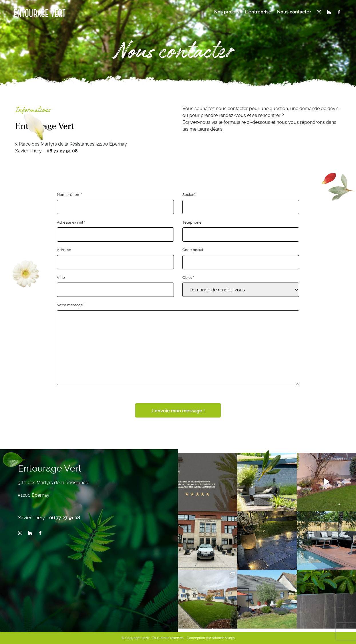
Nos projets (227, 12)
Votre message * (71, 305)
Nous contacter (294, 12)
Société (189, 195)
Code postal (193, 250)
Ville (61, 278)
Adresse (64, 250)
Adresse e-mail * (71, 222)
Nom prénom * (70, 195)
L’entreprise (258, 12)
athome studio (223, 638)
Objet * (188, 278)
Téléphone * (193, 222)
